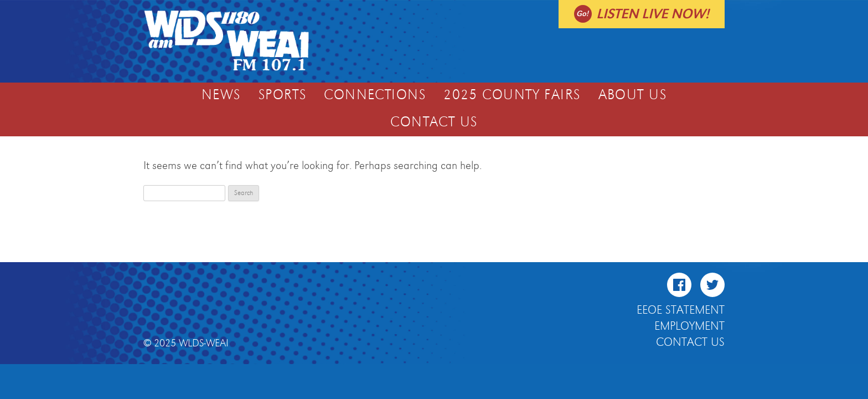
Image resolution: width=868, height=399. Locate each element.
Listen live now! (653, 14)
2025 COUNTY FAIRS (512, 95)
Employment (689, 326)
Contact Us (434, 122)
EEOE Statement (681, 310)
